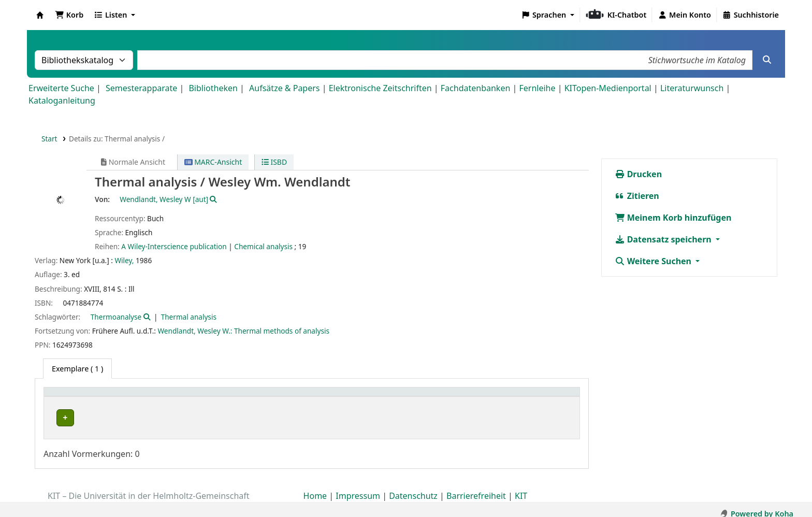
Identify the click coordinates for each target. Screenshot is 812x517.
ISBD (274, 162)
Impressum (358, 487)
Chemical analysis (263, 246)
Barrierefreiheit (476, 487)
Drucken (639, 174)
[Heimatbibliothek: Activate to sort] (115, 398)
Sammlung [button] (210, 397)
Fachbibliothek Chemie (93, 418)
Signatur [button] (432, 397)
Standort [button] (293, 397)
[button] (69, 15)
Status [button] (504, 397)
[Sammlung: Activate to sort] (229, 398)
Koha (40, 15)
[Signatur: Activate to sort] (450, 398)
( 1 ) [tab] (77, 369)
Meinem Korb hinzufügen (673, 218)
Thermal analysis (189, 317)
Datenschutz (413, 487)
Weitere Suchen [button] (654, 261)
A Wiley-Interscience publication (174, 246)
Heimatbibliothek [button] (81, 397)
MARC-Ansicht (213, 162)
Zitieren (637, 196)
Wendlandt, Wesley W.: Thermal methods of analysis (244, 331)
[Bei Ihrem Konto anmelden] (684, 15)
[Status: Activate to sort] (534, 398)
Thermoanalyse (116, 317)
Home (315, 487)
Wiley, (124, 260)
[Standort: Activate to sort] (343, 398)
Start (49, 139)
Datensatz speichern (664, 239)
